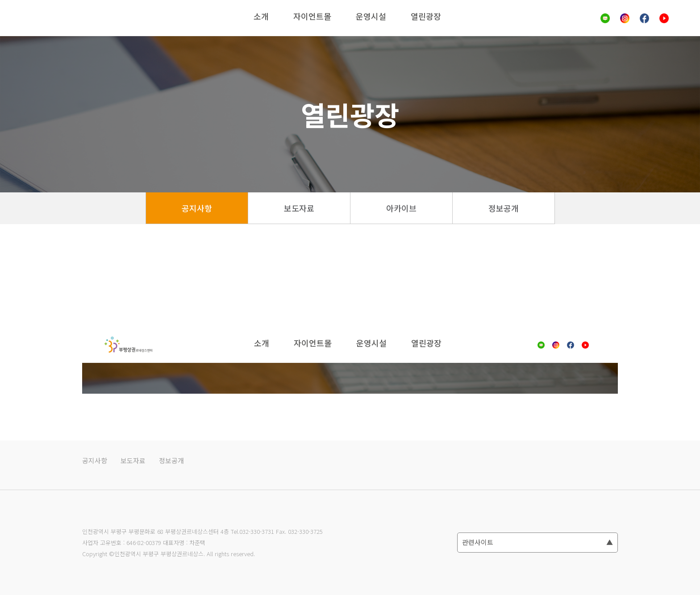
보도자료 (299, 208)
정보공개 (504, 208)
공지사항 (197, 208)
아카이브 (401, 208)
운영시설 (371, 16)
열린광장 (426, 16)
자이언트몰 (312, 16)
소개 (261, 16)
